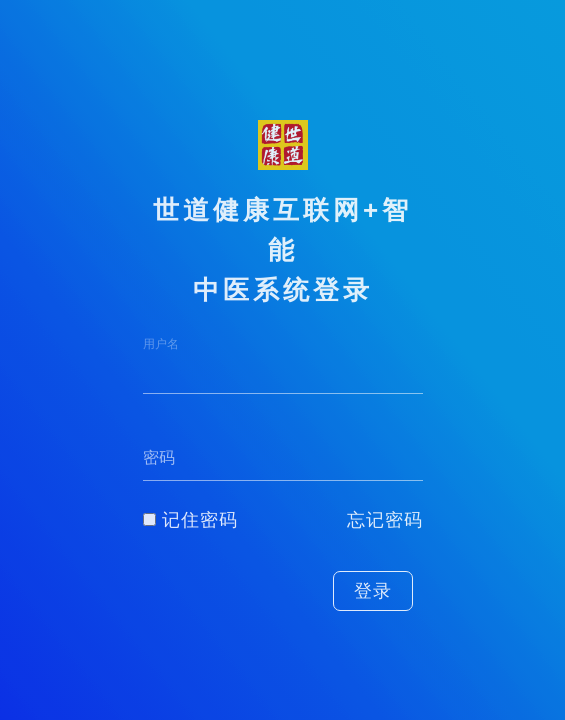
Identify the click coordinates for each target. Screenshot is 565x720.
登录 (373, 591)
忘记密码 (385, 520)
